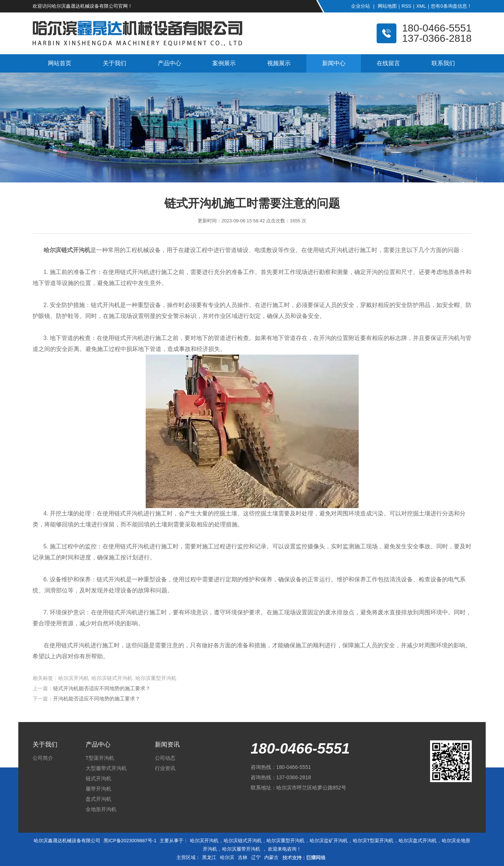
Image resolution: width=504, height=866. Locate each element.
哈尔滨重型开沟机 (285, 841)
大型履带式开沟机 (106, 768)
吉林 (243, 857)
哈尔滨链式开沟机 (243, 841)
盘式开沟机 (98, 799)
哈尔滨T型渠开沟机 (373, 841)
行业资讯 (165, 768)
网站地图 (387, 6)
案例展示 (224, 63)
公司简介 (43, 758)
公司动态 (165, 758)
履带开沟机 (98, 789)
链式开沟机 (98, 778)
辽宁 (256, 857)
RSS (406, 6)
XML (421, 6)
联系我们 (443, 63)
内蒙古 (271, 857)
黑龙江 (209, 857)
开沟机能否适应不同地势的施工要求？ (97, 699)
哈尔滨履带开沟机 (241, 849)
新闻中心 (334, 63)
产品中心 (169, 63)
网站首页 (60, 63)
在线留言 (388, 63)
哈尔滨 (227, 857)
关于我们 (115, 63)
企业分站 (361, 6)
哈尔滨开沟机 (204, 841)
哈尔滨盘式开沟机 (418, 841)
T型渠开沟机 (100, 758)
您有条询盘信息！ (451, 6)
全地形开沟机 (101, 809)
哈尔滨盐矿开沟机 (329, 841)
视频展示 (279, 63)
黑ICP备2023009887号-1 (130, 841)
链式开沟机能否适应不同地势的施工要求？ (102, 688)
